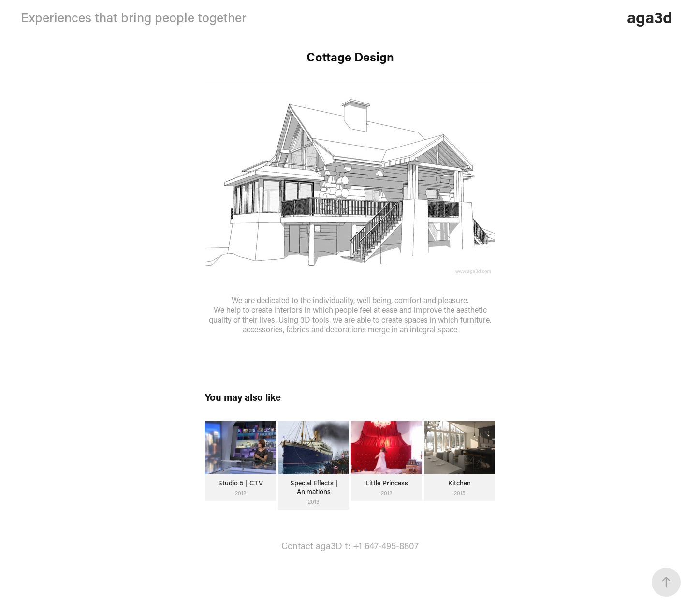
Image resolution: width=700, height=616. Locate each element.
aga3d (650, 17)
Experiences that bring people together (134, 17)
